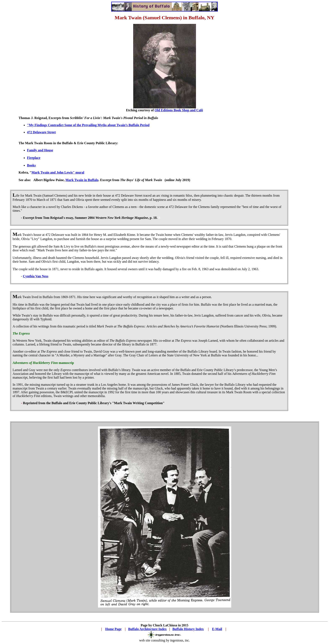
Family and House (40, 150)
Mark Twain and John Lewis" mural (58, 172)
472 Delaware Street (41, 132)
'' (28, 125)
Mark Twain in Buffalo (82, 180)
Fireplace (34, 158)
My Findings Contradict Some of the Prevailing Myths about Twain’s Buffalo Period (89, 125)
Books (31, 165)
